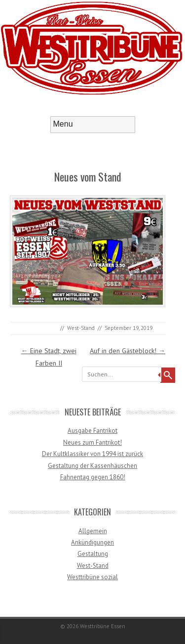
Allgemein (93, 531)
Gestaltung (93, 554)
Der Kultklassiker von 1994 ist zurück (92, 454)
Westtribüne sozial (92, 577)
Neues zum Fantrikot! (92, 442)
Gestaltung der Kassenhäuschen (92, 466)
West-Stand (81, 328)
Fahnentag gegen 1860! (93, 477)
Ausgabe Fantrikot (92, 431)
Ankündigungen (92, 542)
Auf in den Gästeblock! (128, 351)
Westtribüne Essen (103, 626)
